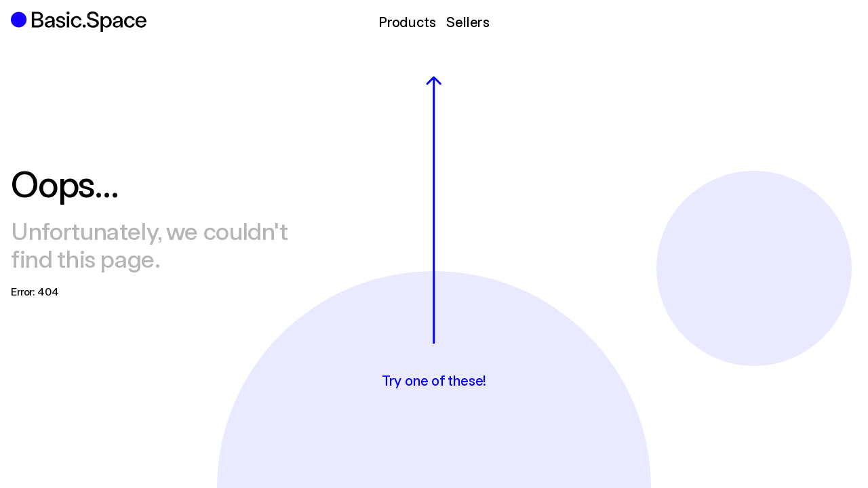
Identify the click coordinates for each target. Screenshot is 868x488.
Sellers (468, 21)
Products (407, 21)
